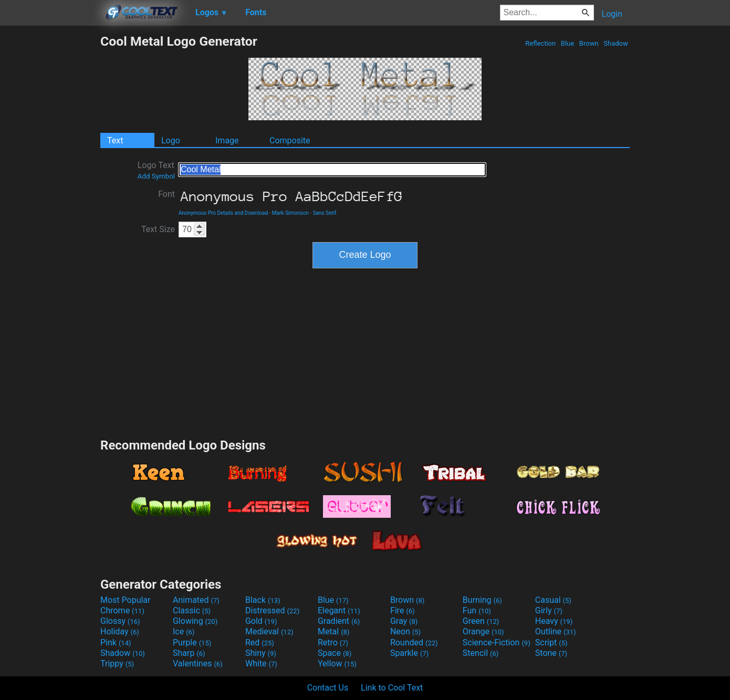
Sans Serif (324, 213)
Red (260, 642)
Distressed (272, 610)
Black (263, 600)
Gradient (339, 621)
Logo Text (156, 170)
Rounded (414, 642)
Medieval (269, 631)
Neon (405, 631)
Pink (116, 642)
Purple (192, 642)
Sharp (189, 653)
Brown (589, 43)
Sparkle (409, 653)
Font (166, 194)
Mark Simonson (290, 213)
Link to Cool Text (392, 688)
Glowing (195, 621)
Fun (477, 610)
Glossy (120, 621)
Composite (290, 140)
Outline (556, 631)
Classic (192, 610)
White (261, 664)
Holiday (120, 631)
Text (115, 140)
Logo (171, 140)
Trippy (117, 664)
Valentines (198, 664)
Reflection (540, 43)
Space (335, 653)
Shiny (261, 653)
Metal (334, 631)
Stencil (481, 653)
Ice (184, 631)
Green (481, 621)
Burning (482, 600)
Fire (403, 610)
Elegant (339, 610)
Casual (553, 600)
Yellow (337, 664)
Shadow (616, 43)
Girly (549, 610)
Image (227, 140)
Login (612, 14)
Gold (261, 621)
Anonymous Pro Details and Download (223, 213)
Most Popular (126, 600)
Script (551, 642)
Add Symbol (156, 176)
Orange (483, 631)
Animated (196, 600)
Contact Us (328, 688)
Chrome (122, 610)
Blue (568, 43)
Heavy (554, 621)
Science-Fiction (497, 642)
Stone (551, 653)
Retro (333, 642)
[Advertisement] (50, 191)
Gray (404, 621)
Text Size (158, 229)
